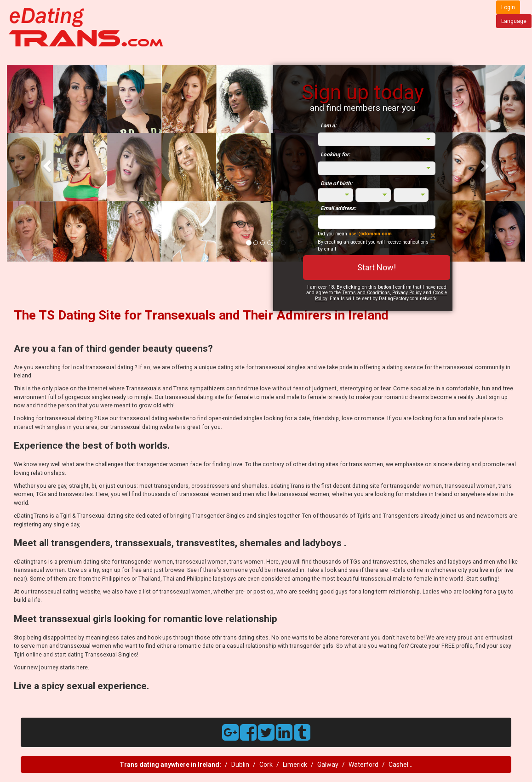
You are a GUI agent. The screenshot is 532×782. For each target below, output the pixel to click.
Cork (266, 765)
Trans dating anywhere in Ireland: (170, 765)
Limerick (295, 765)
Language (514, 21)
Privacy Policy (407, 293)
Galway (328, 765)
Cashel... (400, 765)
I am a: (328, 126)
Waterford (363, 765)
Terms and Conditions (366, 293)
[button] (46, 163)
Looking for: (335, 154)
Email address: (338, 208)
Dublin (240, 765)
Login (508, 7)
